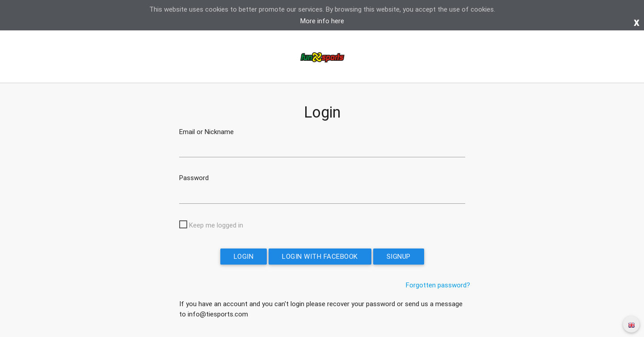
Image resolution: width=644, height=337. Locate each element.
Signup (399, 256)
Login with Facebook (320, 256)
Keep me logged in (216, 225)
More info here (322, 21)
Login (244, 256)
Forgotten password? (438, 285)
